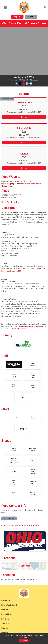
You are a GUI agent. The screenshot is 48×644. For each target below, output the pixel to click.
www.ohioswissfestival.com (30, 280)
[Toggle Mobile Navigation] (5, 8)
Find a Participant (9, 559)
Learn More (24, 637)
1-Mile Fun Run (24, 56)
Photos (5, 564)
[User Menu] (45, 7)
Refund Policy (7, 568)
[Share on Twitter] (20, 37)
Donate (31, 17)
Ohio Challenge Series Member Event (20, 479)
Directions (35, 34)
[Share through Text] (31, 37)
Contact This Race (39, 607)
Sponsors (6, 577)
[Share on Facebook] (17, 37)
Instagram (22, 283)
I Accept (24, 641)
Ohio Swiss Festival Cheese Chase (24, 23)
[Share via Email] (27, 37)
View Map (24, 520)
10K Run (24, 108)
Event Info (6, 573)
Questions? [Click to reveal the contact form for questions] (9, 472)
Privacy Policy (28, 607)
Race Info (6, 554)
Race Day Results (10, 156)
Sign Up (17, 17)
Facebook (34, 533)
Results (5, 591)
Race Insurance (8, 596)
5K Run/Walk (24, 82)
